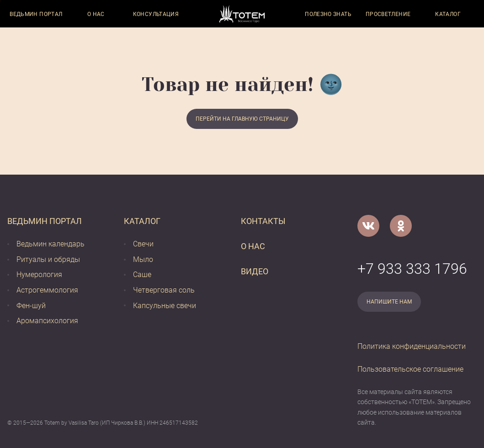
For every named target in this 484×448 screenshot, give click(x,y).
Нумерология (39, 275)
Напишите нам (389, 302)
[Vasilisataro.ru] (242, 14)
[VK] (368, 226)
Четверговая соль (164, 290)
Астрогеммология (47, 290)
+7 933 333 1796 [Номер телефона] (412, 269)
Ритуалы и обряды (48, 259)
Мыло (143, 259)
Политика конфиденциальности (412, 346)
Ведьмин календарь (51, 244)
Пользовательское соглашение (410, 369)
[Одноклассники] (401, 226)
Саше (142, 275)
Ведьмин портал (36, 14)
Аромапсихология (47, 321)
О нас (96, 14)
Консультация (156, 14)
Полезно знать (328, 14)
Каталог (448, 14)
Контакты (263, 221)
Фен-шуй (31, 306)
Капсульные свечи (165, 306)
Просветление (388, 14)
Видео (255, 271)
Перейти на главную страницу (242, 119)
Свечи (143, 244)
